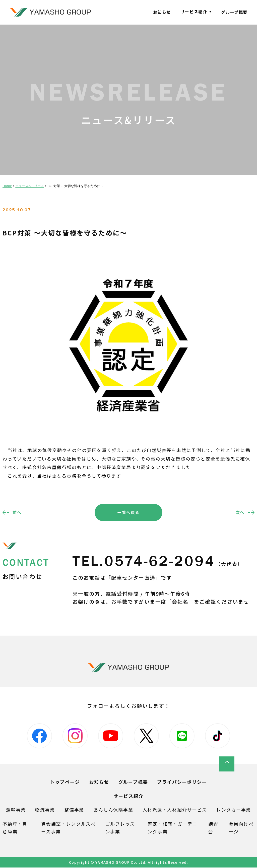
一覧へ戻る (128, 512)
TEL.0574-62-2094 (158, 561)
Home (7, 186)
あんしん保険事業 (113, 810)
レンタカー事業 (234, 810)
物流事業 (45, 810)
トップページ (65, 782)
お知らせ (162, 12)
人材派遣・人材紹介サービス (175, 810)
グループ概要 (234, 12)
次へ (240, 512)
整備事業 (74, 810)
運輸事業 (16, 810)
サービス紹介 (194, 12)
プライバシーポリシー (182, 782)
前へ (17, 512)
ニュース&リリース (30, 186)
